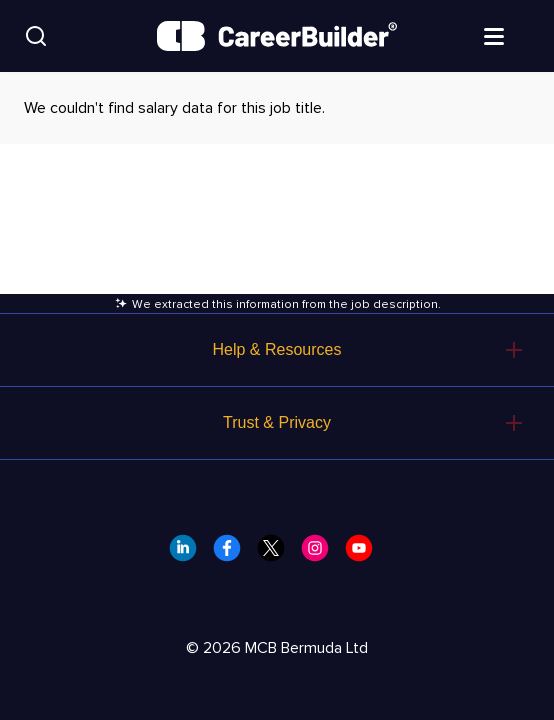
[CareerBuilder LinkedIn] (189, 554)
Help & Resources (277, 349)
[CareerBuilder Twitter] (277, 554)
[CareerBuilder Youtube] (365, 554)
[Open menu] (514, 35)
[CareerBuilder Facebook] (233, 554)
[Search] (36, 36)
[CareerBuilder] (277, 36)
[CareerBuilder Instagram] (321, 554)
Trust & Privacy (277, 422)
